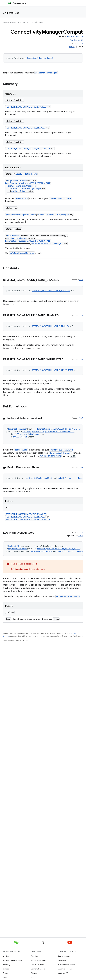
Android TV (63, 973)
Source (6, 969)
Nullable (19, 174)
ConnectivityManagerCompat (40, 58)
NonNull (15, 188)
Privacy (34, 973)
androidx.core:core (75, 36)
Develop (25, 22)
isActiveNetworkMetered (18, 243)
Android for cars (65, 969)
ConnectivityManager (46, 73)
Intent (23, 191)
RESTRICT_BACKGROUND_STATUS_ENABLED (25, 128)
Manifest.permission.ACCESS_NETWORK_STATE (28, 183)
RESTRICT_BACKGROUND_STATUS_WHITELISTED (28, 149)
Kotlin (72, 47)
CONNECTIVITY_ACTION (60, 198)
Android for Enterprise (12, 960)
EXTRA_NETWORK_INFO (50, 456)
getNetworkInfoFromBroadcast (20, 186)
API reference (11, 13)
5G (32, 977)
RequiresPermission (17, 181)
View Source (75, 40)
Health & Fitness (37, 965)
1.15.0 (81, 536)
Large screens (64, 956)
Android (7, 956)
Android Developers (11, 22)
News (5, 973)
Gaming (34, 956)
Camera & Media (38, 969)
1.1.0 (81, 43)
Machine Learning (38, 960)
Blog (5, 977)
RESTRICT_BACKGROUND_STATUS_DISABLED (26, 107)
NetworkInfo (31, 174)
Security (7, 965)
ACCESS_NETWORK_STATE (68, 596)
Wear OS (62, 960)
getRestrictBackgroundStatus (21, 215)
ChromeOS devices (67, 965)
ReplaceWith (13, 236)
